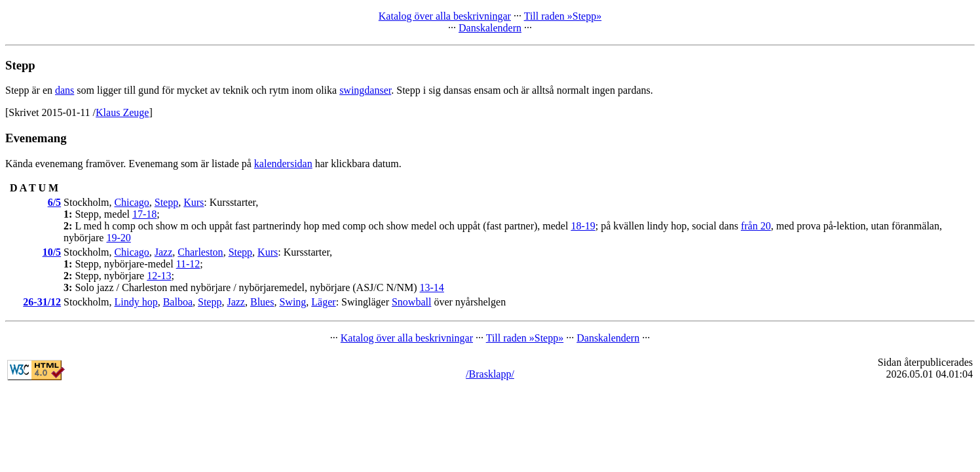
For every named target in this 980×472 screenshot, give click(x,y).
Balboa (178, 302)
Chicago (131, 202)
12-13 (159, 276)
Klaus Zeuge (122, 112)
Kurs (194, 202)
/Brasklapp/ (490, 374)
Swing (292, 302)
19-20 (118, 238)
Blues (262, 302)
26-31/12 (42, 302)
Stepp (166, 202)
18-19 (583, 226)
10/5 (52, 252)
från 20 (756, 226)
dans (65, 90)
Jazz (164, 252)
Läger (323, 302)
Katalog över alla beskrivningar (445, 16)
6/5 (54, 202)
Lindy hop (136, 302)
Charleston (200, 252)
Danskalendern (490, 28)
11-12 (188, 264)
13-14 (432, 287)
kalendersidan (283, 164)
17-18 (144, 214)
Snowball (411, 302)
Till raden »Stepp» (563, 16)
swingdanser (365, 90)
